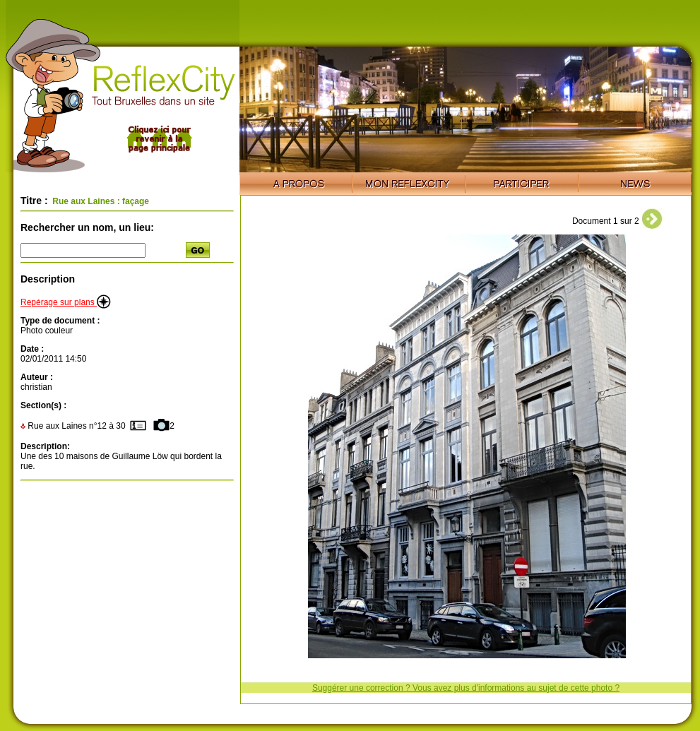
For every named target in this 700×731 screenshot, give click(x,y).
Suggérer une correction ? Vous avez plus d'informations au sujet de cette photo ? (466, 688)
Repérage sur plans (66, 302)
